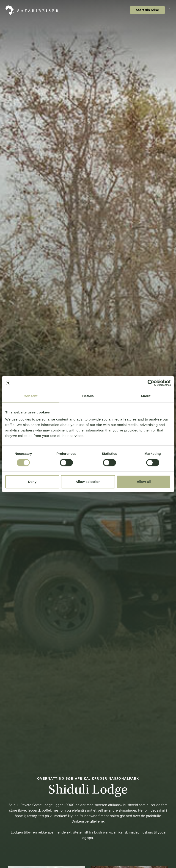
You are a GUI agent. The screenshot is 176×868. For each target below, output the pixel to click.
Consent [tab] (31, 396)
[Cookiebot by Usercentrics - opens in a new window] (151, 383)
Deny (32, 482)
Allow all (144, 482)
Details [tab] (88, 396)
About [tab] (146, 396)
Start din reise (147, 10)
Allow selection (88, 482)
